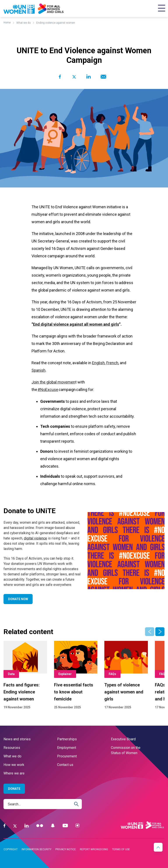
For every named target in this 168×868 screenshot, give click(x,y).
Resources (12, 748)
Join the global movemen (53, 382)
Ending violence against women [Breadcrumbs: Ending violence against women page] (56, 23)
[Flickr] (40, 826)
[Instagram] (77, 826)
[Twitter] (15, 826)
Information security (37, 849)
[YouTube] (65, 826)
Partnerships (67, 739)
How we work (14, 765)
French (112, 363)
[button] (160, 632)
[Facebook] (4, 826)
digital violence (35, 538)
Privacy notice (66, 849)
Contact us (65, 765)
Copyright (11, 849)
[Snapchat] (53, 826)
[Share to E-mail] (103, 77)
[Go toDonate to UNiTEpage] (126, 551)
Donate (14, 789)
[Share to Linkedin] (88, 77)
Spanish (38, 370)
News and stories (17, 739)
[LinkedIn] (27, 826)
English (98, 363)
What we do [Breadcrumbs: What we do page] (24, 23)
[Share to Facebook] (60, 77)
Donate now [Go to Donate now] (18, 599)
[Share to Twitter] (74, 77)
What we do (12, 756)
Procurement (67, 756)
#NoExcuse (48, 390)
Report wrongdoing (94, 849)
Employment (67, 748)
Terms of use (121, 849)
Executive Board (123, 739)
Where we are (14, 773)
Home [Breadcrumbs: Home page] (7, 23)
